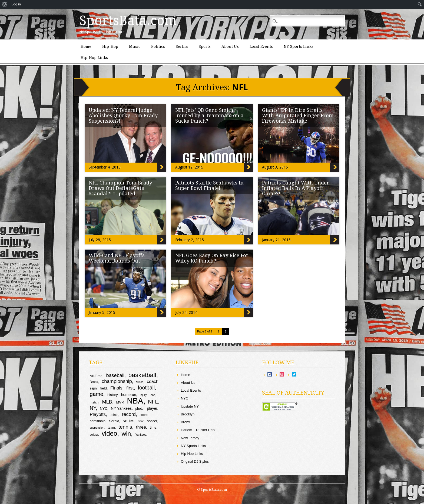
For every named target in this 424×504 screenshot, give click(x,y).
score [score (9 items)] (144, 415)
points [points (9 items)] (114, 415)
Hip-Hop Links (94, 58)
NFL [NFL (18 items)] (153, 402)
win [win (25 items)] (126, 434)
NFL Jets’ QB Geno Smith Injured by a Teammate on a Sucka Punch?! (209, 115)
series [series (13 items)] (129, 421)
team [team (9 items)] (111, 428)
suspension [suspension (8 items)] (97, 428)
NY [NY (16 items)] (93, 408)
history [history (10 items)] (112, 395)
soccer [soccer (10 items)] (152, 421)
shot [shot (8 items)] (141, 421)
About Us (230, 46)
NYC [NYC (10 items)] (104, 409)
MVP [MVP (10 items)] (120, 402)
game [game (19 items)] (97, 394)
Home (86, 46)
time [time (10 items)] (153, 427)
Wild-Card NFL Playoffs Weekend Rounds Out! (117, 258)
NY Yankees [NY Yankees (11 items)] (121, 408)
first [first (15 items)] (130, 388)
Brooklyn (188, 414)
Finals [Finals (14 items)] (116, 388)
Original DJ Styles (195, 461)
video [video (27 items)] (109, 433)
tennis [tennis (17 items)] (125, 427)
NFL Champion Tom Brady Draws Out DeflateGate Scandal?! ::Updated (120, 188)
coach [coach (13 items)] (153, 382)
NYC (185, 398)
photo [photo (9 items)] (140, 409)
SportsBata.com (128, 21)
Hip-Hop (110, 46)
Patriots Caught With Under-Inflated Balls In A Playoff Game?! (297, 188)
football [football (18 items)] (146, 388)
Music (135, 46)
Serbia (182, 46)
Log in (16, 4)
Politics (158, 46)
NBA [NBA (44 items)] (135, 401)
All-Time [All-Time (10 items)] (96, 376)
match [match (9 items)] (94, 402)
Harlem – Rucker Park (198, 430)
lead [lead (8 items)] (153, 395)
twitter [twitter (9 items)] (94, 435)
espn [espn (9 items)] (93, 388)
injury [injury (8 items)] (143, 395)
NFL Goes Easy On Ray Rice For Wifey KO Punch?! (212, 258)
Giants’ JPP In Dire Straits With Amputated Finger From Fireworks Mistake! (298, 115)
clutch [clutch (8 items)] (140, 382)
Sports (205, 46)
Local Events (261, 46)
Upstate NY (190, 406)
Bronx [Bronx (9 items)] (94, 382)
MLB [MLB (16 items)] (107, 402)
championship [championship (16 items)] (117, 381)
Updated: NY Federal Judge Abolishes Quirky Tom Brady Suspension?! (123, 115)
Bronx (186, 422)
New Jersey (190, 438)
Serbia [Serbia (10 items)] (114, 421)
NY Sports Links (299, 46)
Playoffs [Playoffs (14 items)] (98, 414)
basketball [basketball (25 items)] (142, 375)
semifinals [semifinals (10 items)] (98, 421)
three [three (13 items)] (141, 427)
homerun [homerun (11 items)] (129, 395)
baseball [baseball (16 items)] (115, 375)
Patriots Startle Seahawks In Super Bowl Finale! (209, 185)
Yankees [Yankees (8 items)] (141, 435)
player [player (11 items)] (152, 408)
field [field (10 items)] (104, 388)
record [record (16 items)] (129, 414)
